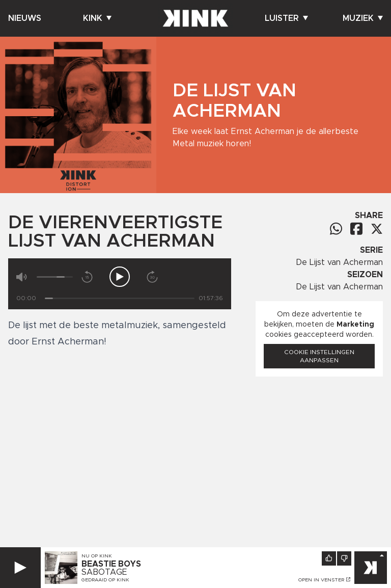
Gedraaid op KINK (105, 580)
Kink (97, 18)
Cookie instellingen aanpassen (319, 356)
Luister (286, 18)
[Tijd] (120, 298)
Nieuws (25, 18)
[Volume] (55, 277)
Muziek (363, 18)
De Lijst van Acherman (339, 262)
